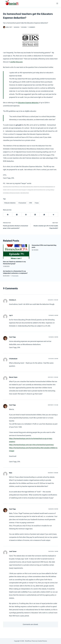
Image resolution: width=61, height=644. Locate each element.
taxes (37, 203)
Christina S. (13, 300)
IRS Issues (24, 27)
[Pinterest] (26, 215)
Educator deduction (10, 203)
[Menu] (57, 3)
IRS (30, 203)
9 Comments (32, 27)
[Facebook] (8, 215)
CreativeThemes (42, 641)
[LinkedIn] (35, 215)
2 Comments (15, 276)
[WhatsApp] (44, 215)
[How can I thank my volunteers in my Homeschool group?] (16, 252)
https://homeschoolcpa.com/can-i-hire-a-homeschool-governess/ (31, 445)
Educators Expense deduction (28, 103)
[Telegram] (53, 215)
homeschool (22, 203)
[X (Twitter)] (17, 215)
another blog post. (17, 62)
